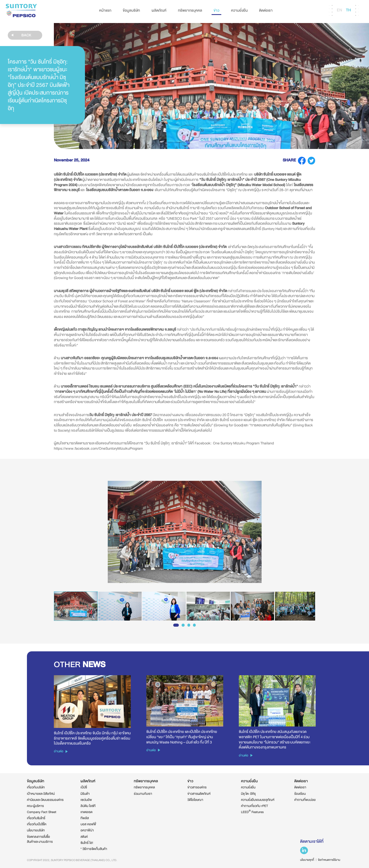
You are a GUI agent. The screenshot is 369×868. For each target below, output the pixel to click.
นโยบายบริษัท (36, 830)
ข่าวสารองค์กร (197, 787)
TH (348, 10)
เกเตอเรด (86, 812)
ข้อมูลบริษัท (131, 10)
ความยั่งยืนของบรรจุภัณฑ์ (258, 800)
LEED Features (252, 812)
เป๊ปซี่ (84, 787)
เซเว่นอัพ (86, 800)
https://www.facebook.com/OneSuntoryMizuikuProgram (98, 448)
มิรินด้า (85, 794)
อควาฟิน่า (87, 830)
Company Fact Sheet (42, 812)
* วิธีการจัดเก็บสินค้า (94, 849)
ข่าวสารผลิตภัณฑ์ (199, 794)
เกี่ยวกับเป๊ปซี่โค (37, 824)
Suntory (21, 11)
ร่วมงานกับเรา (143, 794)
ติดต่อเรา (266, 10)
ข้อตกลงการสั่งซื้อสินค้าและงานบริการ (40, 839)
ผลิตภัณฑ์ (159, 10)
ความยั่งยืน (239, 10)
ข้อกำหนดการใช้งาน (329, 860)
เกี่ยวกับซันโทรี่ (36, 818)
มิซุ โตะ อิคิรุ (248, 794)
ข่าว (216, 10)
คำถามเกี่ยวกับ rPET (254, 806)
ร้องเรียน (300, 794)
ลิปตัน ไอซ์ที (88, 806)
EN (339, 10)
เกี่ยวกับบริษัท (36, 787)
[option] (185, 532)
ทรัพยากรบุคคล (190, 10)
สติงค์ (84, 837)
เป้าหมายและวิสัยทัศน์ (41, 794)
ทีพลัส (85, 818)
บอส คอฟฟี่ (88, 824)
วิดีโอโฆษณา (195, 800)
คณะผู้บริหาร (35, 806)
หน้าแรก (105, 10)
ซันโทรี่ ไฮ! (87, 843)
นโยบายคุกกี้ (307, 860)
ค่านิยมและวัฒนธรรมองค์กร (45, 800)
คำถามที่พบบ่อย (305, 800)
